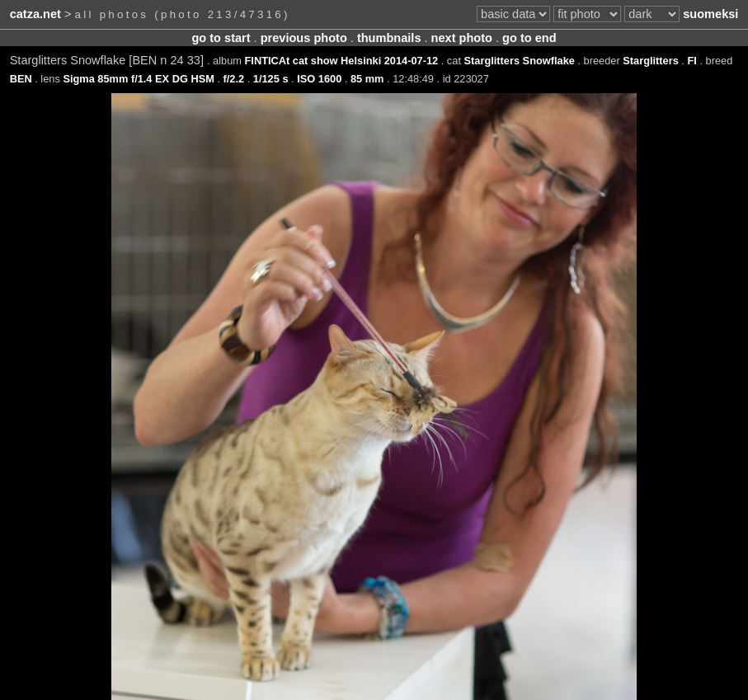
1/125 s (271, 79)
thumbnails (389, 38)
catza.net (35, 14)
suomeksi (710, 14)
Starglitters (651, 61)
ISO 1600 (319, 79)
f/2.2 (234, 79)
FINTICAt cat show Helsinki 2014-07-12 (342, 61)
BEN (21, 79)
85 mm (367, 79)
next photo (462, 38)
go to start (221, 38)
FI (692, 61)
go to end (529, 38)
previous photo (304, 38)
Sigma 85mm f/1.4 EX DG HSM (138, 79)
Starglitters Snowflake (520, 61)
